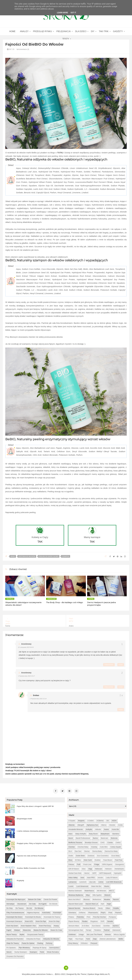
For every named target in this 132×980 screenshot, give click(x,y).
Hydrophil (118, 872)
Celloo (118, 841)
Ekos (70, 859)
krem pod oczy (45, 925)
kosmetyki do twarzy (52, 916)
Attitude (98, 828)
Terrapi (89, 929)
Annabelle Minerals (76, 828)
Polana (71, 916)
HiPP (94, 872)
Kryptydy (20, 879)
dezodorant (22, 903)
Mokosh (108, 894)
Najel (109, 903)
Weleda (108, 933)
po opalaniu (11, 946)
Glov (84, 868)
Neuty (100, 907)
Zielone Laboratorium (108, 938)
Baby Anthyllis (81, 833)
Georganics (120, 863)
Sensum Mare (74, 925)
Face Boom (108, 859)
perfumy (49, 942)
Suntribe (106, 925)
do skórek (53, 903)
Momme (87, 898)
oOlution (84, 942)
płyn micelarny (24, 946)
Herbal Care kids (75, 872)
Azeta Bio (115, 828)
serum (9, 951)
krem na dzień (12, 925)
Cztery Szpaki (116, 846)
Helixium (108, 868)
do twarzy (20, 907)
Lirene (101, 881)
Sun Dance (96, 925)
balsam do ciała (34, 898)
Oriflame (82, 911)
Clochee (72, 846)
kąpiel (9, 929)
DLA (70, 850)
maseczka (27, 929)
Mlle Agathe (97, 894)
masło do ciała (56, 929)
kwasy (56, 925)
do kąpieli (42, 903)
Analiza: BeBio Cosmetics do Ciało (31, 867)
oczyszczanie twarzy (35, 933)
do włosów (39, 907)
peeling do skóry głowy (49, 556)
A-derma (100, 819)
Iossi (82, 876)
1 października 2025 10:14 (38, 699)
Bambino (116, 833)
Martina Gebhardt (75, 890)
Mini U (111, 890)
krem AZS (29, 920)
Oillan (108, 907)
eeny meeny (73, 942)
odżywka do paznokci (15, 938)
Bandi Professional (83, 837)
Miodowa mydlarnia (76, 894)
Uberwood (116, 929)
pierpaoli (94, 942)
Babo (70, 833)
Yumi (88, 938)
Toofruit (107, 929)
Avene (106, 828)
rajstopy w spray (40, 946)
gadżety (118, 31)
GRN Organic (107, 863)
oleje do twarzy (13, 942)
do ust (29, 907)
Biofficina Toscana (75, 841)
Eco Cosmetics (103, 854)
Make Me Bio (96, 885)
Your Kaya (79, 938)
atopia (91, 599)
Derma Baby (97, 850)
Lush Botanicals (82, 885)
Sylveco (116, 925)
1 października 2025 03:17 (26, 676)
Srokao (36, 695)
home (12, 31)
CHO (103, 841)
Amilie (120, 824)
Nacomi (116, 898)
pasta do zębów (28, 942)
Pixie (110, 911)
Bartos (95, 837)
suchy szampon (21, 951)
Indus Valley (73, 876)
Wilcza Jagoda (119, 933)
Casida (110, 841)
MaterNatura (89, 890)
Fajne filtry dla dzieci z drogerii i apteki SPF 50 (35, 805)
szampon (66, 556)
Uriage (81, 933)
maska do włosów (41, 929)
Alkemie (71, 824)
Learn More (62, 13)
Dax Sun (78, 850)
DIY (93, 31)
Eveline (98, 859)
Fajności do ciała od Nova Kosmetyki (32, 855)
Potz (88, 916)
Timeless (97, 929)
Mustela (10, 599)
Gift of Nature (74, 868)
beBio (13, 556)
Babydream (105, 833)
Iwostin (100, 876)
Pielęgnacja (64, 31)
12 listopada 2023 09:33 (26, 647)
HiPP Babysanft (105, 872)
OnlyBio (116, 907)
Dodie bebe (80, 854)
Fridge (97, 863)
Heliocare (99, 868)
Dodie (71, 854)
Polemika (80, 916)
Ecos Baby (115, 854)
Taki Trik (104, 31)
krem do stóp (54, 920)
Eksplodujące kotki (24, 818)
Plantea (118, 911)
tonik (42, 951)
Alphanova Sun (92, 824)
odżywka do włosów (27, 556)
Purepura (112, 916)
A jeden (91, 819)
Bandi (71, 837)
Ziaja (95, 938)
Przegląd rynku (42, 31)
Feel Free (119, 859)
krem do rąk (41, 920)
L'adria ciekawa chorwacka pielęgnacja (32, 830)
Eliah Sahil (88, 859)
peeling (40, 942)
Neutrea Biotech (89, 907)
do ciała (32, 903)
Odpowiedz (109, 665)
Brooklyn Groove (91, 841)
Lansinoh (83, 881)
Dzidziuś (91, 854)
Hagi (90, 868)
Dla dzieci (81, 31)
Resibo (85, 920)
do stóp (9, 907)
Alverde (112, 824)
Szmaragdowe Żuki (76, 929)
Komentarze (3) (23, 49)
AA (108, 819)
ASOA (114, 819)
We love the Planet (94, 933)
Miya (88, 894)
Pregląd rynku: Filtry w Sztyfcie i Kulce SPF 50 (35, 842)
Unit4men (72, 933)
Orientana (72, 911)
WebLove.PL (105, 973)
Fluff (79, 863)
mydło (22, 933)
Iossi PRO (91, 876)
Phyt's (103, 911)
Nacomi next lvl (92, 903)
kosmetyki (57, 911)
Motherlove (97, 898)
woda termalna (53, 951)
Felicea (71, 863)
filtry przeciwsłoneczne (15, 911)
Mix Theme (82, 973)
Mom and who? (74, 898)
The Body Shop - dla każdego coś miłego (65, 602)
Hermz (87, 872)
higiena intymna (33, 911)
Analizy (24, 31)
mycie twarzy (12, 933)
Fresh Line (87, 863)
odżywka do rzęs (33, 938)
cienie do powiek (50, 898)
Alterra (104, 824)
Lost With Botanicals (114, 881)
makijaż (17, 929)
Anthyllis (89, 828)
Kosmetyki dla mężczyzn (16, 898)
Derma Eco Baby (111, 850)
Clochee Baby (83, 846)
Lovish (71, 885)
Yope (70, 938)
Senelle (110, 920)
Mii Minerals (102, 890)
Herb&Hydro (119, 868)
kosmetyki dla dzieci (14, 916)
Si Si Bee (85, 925)
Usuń (121, 665)
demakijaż (51, 599)
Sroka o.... (51, 973)
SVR (102, 920)
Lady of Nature (112, 876)
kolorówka (46, 911)
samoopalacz (54, 946)
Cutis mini (104, 846)
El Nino (78, 859)
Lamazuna (72, 881)
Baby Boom (93, 833)
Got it (73, 13)
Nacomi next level (75, 903)
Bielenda (114, 837)
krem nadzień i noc (28, 925)
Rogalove (94, 920)
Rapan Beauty (74, 920)
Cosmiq (94, 846)
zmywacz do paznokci (15, 955)
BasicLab (104, 837)
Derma (87, 850)
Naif (102, 903)
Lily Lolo (92, 881)
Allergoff (81, 824)
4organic (81, 819)
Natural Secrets (74, 907)
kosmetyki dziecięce (14, 920)
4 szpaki (72, 819)
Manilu (107, 885)
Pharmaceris (93, 911)
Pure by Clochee (100, 916)
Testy (66, 39)
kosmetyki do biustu (33, 916)
